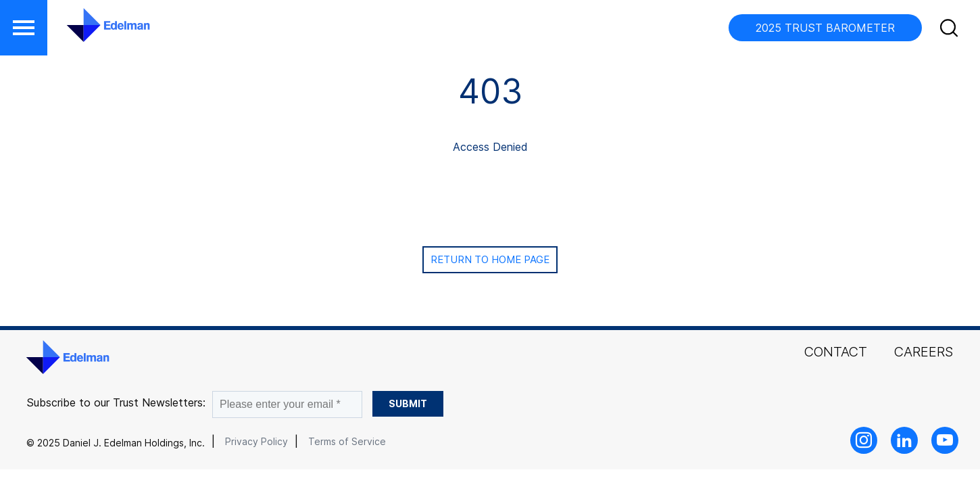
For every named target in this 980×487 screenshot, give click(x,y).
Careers (924, 352)
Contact (836, 352)
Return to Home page (490, 259)
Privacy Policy (256, 441)
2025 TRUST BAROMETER (825, 28)
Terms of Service (347, 441)
